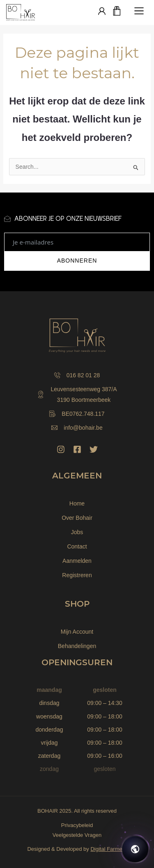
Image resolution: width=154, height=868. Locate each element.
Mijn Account (77, 632)
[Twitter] (94, 449)
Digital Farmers (108, 849)
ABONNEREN (77, 261)
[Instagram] (61, 449)
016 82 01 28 (77, 375)
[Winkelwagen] (117, 11)
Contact (77, 546)
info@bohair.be (77, 428)
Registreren (77, 575)
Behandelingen (77, 646)
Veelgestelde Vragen (77, 835)
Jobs (77, 532)
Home (77, 503)
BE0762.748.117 (77, 414)
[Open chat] (135, 849)
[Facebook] (77, 449)
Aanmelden (77, 561)
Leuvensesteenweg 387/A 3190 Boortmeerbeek (77, 394)
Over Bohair (77, 518)
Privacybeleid (77, 825)
